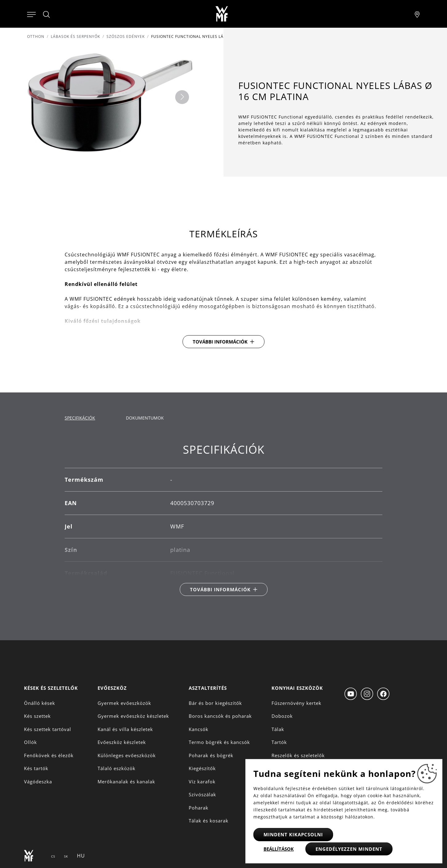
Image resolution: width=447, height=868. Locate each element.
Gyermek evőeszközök (124, 703)
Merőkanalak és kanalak (126, 782)
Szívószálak (202, 794)
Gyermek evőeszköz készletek (133, 716)
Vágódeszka (38, 782)
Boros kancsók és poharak (220, 716)
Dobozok (282, 716)
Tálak (278, 729)
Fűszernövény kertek (296, 703)
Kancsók (199, 729)
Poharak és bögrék (211, 755)
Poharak (199, 808)
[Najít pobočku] (417, 14)
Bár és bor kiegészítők (215, 703)
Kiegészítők (202, 768)
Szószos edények (126, 36)
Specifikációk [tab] (80, 418)
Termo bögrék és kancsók (219, 742)
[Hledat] (47, 14)
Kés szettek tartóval (48, 729)
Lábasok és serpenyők (75, 36)
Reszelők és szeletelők (298, 755)
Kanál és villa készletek (125, 729)
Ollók (30, 742)
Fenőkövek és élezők (49, 755)
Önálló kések (40, 703)
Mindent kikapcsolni (293, 834)
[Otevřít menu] (31, 14)
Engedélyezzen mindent (349, 849)
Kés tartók (36, 768)
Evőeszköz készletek (122, 742)
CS (53, 856)
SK (66, 856)
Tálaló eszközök (117, 768)
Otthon (36, 36)
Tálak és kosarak (209, 821)
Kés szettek (37, 716)
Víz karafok (202, 782)
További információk (220, 342)
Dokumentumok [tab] (145, 418)
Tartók (279, 742)
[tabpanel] (223, 519)
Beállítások (279, 849)
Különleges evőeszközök (127, 755)
